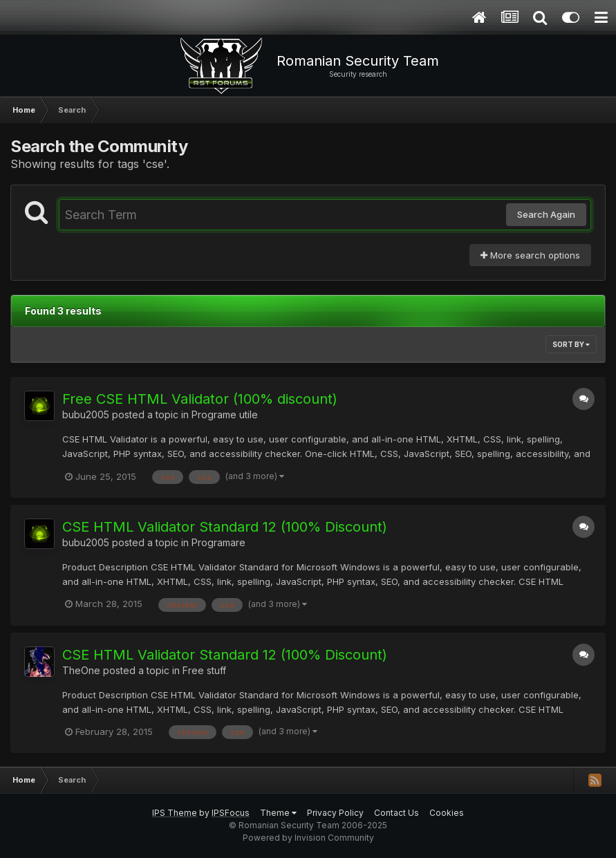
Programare (218, 542)
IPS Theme (175, 813)
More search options (530, 255)
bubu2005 (86, 414)
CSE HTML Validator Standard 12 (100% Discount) (225, 527)
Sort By (571, 344)
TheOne (81, 670)
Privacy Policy (335, 813)
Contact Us (396, 813)
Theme (278, 813)
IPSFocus (231, 813)
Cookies (447, 813)
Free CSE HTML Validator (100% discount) (200, 399)
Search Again (546, 214)
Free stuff (204, 670)
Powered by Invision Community (308, 838)
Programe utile (225, 414)
